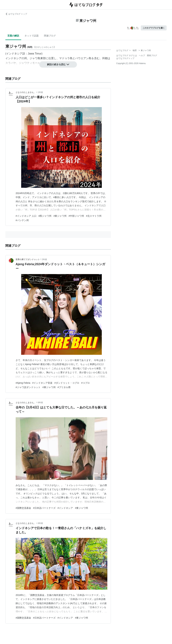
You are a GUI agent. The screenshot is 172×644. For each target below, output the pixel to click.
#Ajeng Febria (23, 383)
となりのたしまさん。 (26, 92)
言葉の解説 (13, 36)
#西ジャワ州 (45, 216)
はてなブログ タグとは (127, 55)
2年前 (44, 259)
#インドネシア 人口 (26, 216)
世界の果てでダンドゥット (28, 259)
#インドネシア (65, 508)
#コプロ (85, 383)
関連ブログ (50, 36)
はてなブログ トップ (16, 14)
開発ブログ (152, 55)
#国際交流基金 (23, 508)
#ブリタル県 (64, 387)
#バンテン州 (22, 220)
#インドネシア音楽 (42, 383)
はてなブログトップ (125, 58)
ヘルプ (142, 55)
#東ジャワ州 (60, 216)
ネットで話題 (32, 36)
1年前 (40, 92)
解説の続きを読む (58, 64)
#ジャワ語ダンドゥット (28, 387)
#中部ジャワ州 (76, 216)
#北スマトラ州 (94, 216)
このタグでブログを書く (154, 28)
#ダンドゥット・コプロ (67, 383)
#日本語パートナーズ (44, 508)
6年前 (40, 403)
